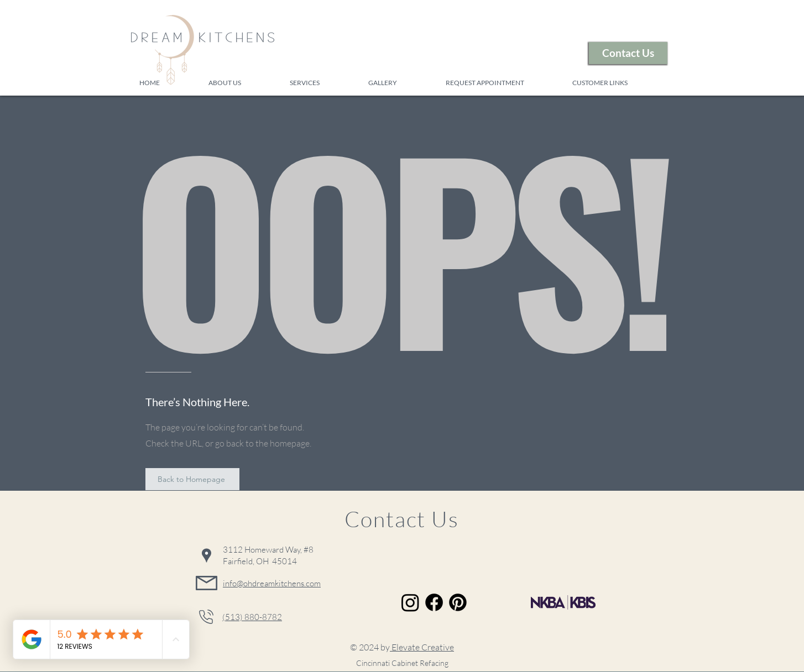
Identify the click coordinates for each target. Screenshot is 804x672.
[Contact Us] (628, 53)
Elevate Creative (422, 647)
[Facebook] (434, 602)
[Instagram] (410, 602)
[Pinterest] (458, 602)
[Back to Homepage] (192, 479)
